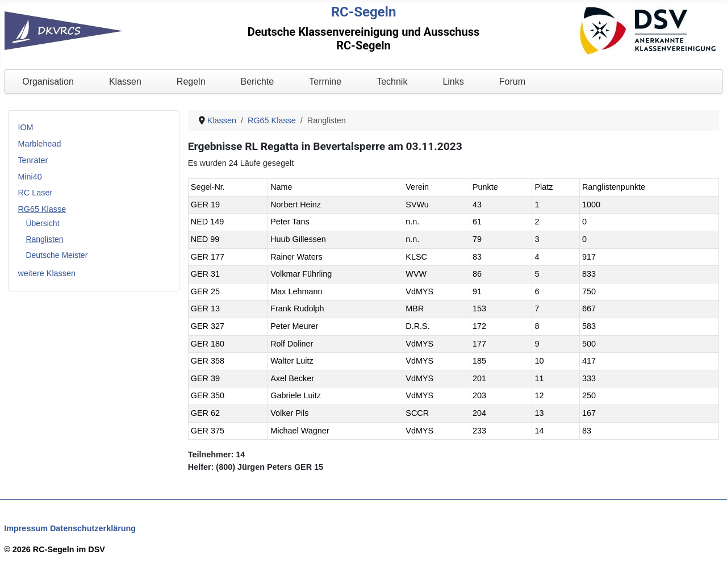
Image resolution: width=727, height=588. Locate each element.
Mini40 (30, 177)
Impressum (26, 528)
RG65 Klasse (42, 209)
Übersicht (42, 223)
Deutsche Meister (57, 255)
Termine (325, 82)
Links (453, 82)
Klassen (125, 82)
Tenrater (33, 160)
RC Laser (35, 193)
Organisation (48, 82)
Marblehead (39, 144)
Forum (512, 82)
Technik (392, 82)
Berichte (258, 82)
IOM (25, 127)
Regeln (191, 82)
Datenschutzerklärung (93, 528)
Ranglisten (44, 239)
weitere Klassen (47, 273)
